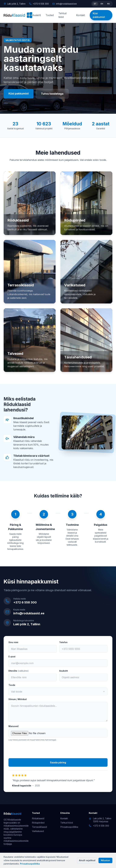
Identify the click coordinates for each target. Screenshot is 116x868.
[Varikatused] (86, 272)
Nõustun (105, 860)
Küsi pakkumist (99, 15)
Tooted (50, 15)
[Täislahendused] (86, 340)
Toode (12, 685)
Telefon (63, 642)
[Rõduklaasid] (18, 15)
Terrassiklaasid (39, 827)
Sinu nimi (13, 642)
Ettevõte (19, 671)
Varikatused (38, 831)
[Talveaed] (30, 340)
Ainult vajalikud (87, 860)
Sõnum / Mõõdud (18, 699)
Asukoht (64, 671)
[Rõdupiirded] (86, 203)
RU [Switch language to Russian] (109, 4)
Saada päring (58, 762)
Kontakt (81, 15)
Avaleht (36, 15)
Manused (13, 726)
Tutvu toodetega (52, 94)
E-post (12, 657)
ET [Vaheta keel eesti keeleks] (95, 4)
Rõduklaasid (38, 818)
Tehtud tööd (62, 15)
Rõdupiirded (38, 823)
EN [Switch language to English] (102, 4)
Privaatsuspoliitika (30, 864)
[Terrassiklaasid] (30, 272)
